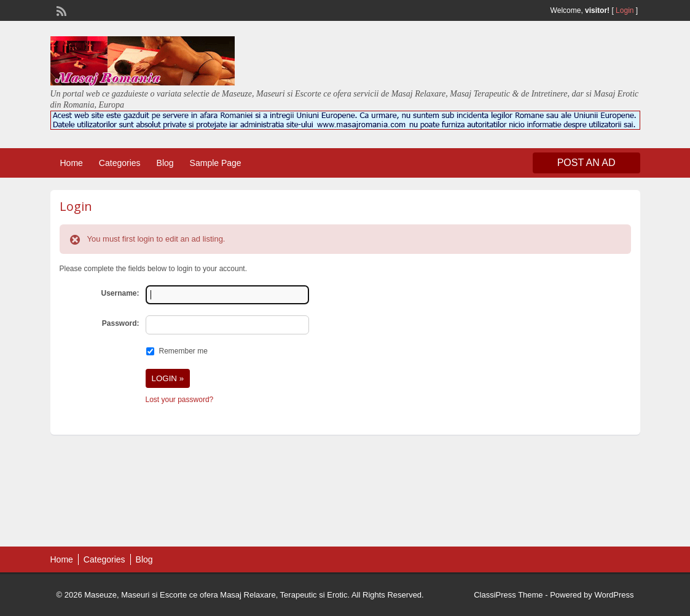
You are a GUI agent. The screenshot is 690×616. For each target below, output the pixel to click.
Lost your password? (180, 400)
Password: (121, 323)
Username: (120, 293)
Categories (120, 163)
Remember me (183, 351)
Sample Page (216, 163)
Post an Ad (586, 163)
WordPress (614, 595)
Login (625, 10)
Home (72, 163)
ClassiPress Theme (508, 595)
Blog (165, 163)
